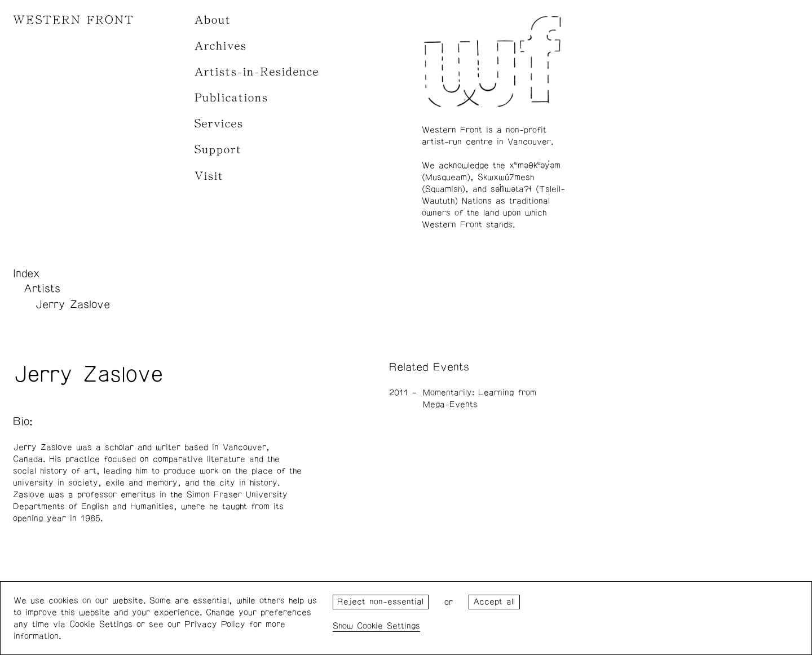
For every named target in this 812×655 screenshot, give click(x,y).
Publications (231, 98)
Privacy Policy (215, 624)
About (213, 20)
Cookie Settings (389, 626)
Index (27, 273)
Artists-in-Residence (257, 72)
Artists (42, 289)
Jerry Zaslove (72, 304)
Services (219, 124)
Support (218, 150)
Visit (209, 176)
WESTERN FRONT (74, 20)
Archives (221, 46)
